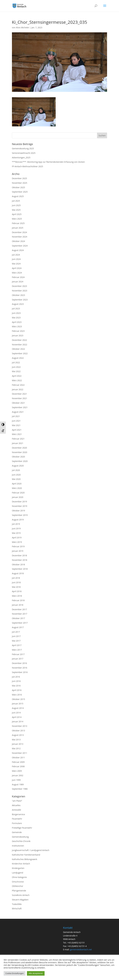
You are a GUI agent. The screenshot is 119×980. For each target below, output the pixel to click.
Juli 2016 (16, 677)
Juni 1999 (16, 780)
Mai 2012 (16, 748)
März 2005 (17, 771)
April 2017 (17, 645)
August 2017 (18, 627)
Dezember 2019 (19, 502)
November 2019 (20, 506)
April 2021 (17, 430)
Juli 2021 (16, 416)
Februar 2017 (18, 654)
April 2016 (17, 690)
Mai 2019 (16, 533)
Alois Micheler (23, 27)
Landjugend (18, 873)
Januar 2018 (18, 605)
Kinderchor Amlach (21, 864)
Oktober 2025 (18, 187)
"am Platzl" (17, 801)
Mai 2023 (16, 318)
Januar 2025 (18, 228)
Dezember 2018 (19, 555)
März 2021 (17, 434)
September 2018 (20, 569)
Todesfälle (17, 904)
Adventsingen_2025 (21, 158)
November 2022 (20, 345)
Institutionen (18, 846)
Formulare (17, 823)
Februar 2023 (18, 331)
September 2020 (20, 461)
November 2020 (20, 452)
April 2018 (17, 591)
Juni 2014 (16, 713)
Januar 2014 (18, 721)
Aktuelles (16, 805)
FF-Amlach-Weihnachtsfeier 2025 (27, 166)
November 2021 (20, 398)
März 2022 (17, 380)
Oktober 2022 (18, 349)
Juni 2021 (16, 421)
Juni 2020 (16, 475)
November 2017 (20, 614)
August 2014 (18, 708)
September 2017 (20, 623)
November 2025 (20, 183)
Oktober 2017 (18, 618)
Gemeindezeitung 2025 (23, 148)
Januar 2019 (18, 551)
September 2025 (20, 192)
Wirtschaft (17, 909)
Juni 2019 (16, 528)
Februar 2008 (18, 766)
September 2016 (20, 672)
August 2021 (18, 412)
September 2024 (20, 246)
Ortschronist (18, 882)
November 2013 (20, 726)
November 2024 (20, 237)
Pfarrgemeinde (19, 891)
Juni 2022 (16, 367)
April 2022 (17, 376)
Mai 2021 (16, 425)
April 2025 (17, 214)
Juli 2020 (16, 470)
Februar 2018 (18, 600)
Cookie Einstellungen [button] (15, 973)
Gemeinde (17, 832)
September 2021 (20, 407)
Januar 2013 (18, 744)
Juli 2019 (16, 524)
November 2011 (20, 753)
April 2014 (17, 717)
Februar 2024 (18, 277)
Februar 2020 (18, 493)
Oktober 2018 (18, 564)
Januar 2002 (18, 775)
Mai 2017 (16, 641)
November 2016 (20, 668)
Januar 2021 (18, 443)
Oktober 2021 (18, 403)
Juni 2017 (16, 636)
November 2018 (20, 560)
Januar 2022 (18, 389)
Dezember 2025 (19, 178)
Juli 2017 (16, 632)
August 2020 (18, 466)
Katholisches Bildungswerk (25, 859)
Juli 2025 (16, 201)
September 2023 (20, 300)
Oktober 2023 (18, 295)
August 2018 (18, 573)
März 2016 (17, 695)
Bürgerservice (18, 814)
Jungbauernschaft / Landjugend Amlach (31, 850)
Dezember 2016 (19, 663)
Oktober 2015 (18, 699)
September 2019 (20, 515)
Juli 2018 (16, 578)
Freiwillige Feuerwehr (22, 828)
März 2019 (17, 542)
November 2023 (20, 291)
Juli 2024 (16, 255)
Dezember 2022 (19, 340)
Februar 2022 (18, 385)
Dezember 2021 (19, 394)
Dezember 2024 (19, 232)
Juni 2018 (16, 582)
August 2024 (18, 250)
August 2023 (18, 304)
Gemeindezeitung (20, 837)
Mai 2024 (16, 264)
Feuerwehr (17, 819)
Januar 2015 (18, 704)
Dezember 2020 (19, 448)
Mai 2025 (16, 210)
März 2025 (17, 219)
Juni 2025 (16, 205)
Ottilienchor (18, 886)
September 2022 (20, 353)
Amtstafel (16, 810)
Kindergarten (18, 868)
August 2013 (18, 735)
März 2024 (17, 273)
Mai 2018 (16, 587)
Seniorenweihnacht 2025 (24, 153)
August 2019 (18, 520)
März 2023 (17, 326)
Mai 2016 (16, 686)
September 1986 (20, 789)
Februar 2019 (18, 546)
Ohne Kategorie (19, 877)
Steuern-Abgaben (20, 900)
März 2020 (17, 488)
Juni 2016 (16, 681)
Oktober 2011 (18, 757)
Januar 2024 (18, 282)
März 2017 (17, 650)
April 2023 (17, 322)
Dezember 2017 (19, 609)
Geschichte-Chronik (21, 841)
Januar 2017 (18, 659)
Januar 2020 (18, 497)
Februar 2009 (18, 762)
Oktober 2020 (18, 457)
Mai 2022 (16, 371)
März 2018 (17, 596)
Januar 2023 (18, 335)
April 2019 (17, 538)
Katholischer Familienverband (26, 855)
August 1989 (18, 784)
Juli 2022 (16, 362)
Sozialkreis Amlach (21, 895)
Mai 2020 (16, 479)
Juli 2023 (16, 309)
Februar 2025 (18, 223)
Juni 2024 (16, 259)
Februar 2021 (18, 439)
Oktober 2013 (18, 731)
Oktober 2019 (18, 511)
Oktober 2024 (18, 241)
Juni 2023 (16, 313)
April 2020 (17, 484)
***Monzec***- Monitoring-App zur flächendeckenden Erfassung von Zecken (48, 162)
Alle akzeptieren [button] (36, 973)
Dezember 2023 (19, 286)
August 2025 (18, 196)
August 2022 (18, 358)
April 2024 (17, 268)
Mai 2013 (16, 740)
